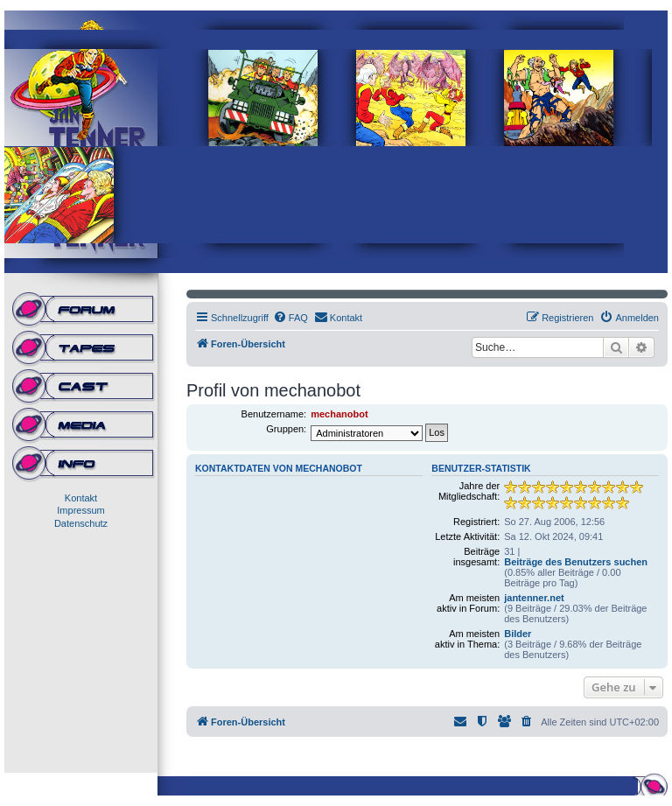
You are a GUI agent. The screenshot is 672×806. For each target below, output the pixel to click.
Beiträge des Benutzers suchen (576, 562)
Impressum (80, 510)
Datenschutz (81, 523)
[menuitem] (290, 318)
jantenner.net (534, 598)
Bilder (518, 634)
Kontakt (81, 498)
